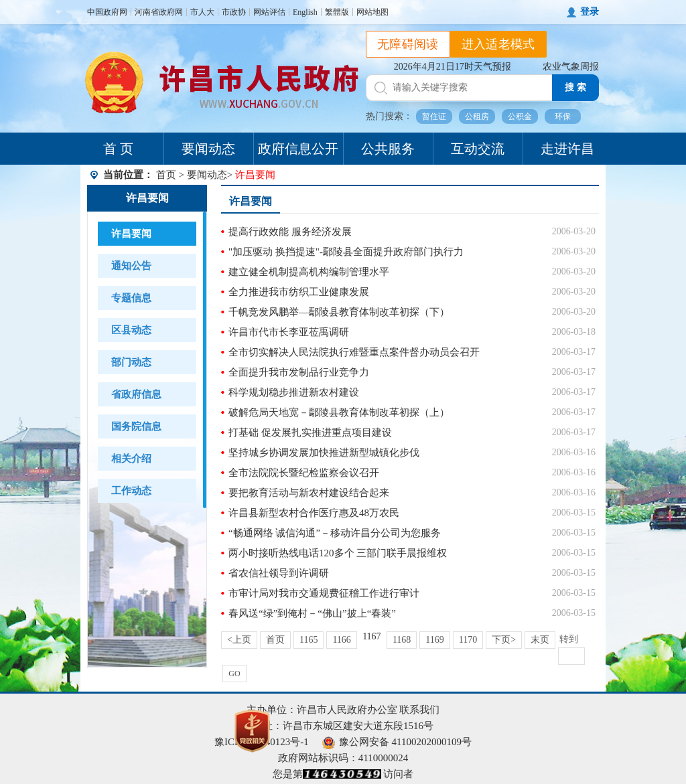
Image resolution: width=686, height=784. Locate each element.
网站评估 (269, 12)
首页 (166, 175)
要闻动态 (208, 149)
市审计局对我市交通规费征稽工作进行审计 (324, 593)
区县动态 (131, 330)
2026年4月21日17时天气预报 (453, 67)
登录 (590, 12)
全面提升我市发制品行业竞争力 (299, 372)
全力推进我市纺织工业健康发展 (299, 292)
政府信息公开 (298, 149)
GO (234, 674)
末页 (540, 640)
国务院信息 (136, 426)
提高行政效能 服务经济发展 (290, 232)
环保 (563, 116)
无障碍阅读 (408, 44)
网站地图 (372, 12)
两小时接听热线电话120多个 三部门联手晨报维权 (338, 553)
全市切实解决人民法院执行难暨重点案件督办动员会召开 (354, 352)
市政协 (234, 12)
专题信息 (131, 298)
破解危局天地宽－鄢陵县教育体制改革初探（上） (339, 412)
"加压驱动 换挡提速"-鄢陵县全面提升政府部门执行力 (346, 252)
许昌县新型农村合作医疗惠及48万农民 (314, 513)
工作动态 (131, 491)
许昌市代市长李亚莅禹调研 (289, 332)
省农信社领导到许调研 (279, 573)
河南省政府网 (159, 12)
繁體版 (337, 12)
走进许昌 (567, 149)
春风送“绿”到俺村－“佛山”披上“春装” (312, 613)
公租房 (477, 116)
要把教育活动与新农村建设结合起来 (309, 493)
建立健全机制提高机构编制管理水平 (309, 272)
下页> (504, 640)
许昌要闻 (147, 198)
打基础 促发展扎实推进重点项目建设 (310, 433)
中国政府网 (107, 12)
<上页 (239, 640)
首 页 (118, 149)
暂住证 (434, 116)
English (305, 12)
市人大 (202, 12)
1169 (434, 640)
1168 (402, 640)
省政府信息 (136, 394)
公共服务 (388, 149)
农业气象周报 (571, 67)
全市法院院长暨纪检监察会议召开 (304, 473)
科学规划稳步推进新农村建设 (294, 392)
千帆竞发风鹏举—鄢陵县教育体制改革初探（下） (339, 312)
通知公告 (131, 266)
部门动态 (131, 362)
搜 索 (575, 87)
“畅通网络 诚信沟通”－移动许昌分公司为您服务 (335, 533)
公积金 (520, 116)
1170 (468, 640)
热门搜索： (389, 116)
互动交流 (478, 149)
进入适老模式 (498, 44)
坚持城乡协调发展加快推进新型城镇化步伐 (324, 453)
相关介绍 (131, 459)
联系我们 (419, 710)
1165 (308, 640)
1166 (341, 640)
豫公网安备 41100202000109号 (397, 742)
